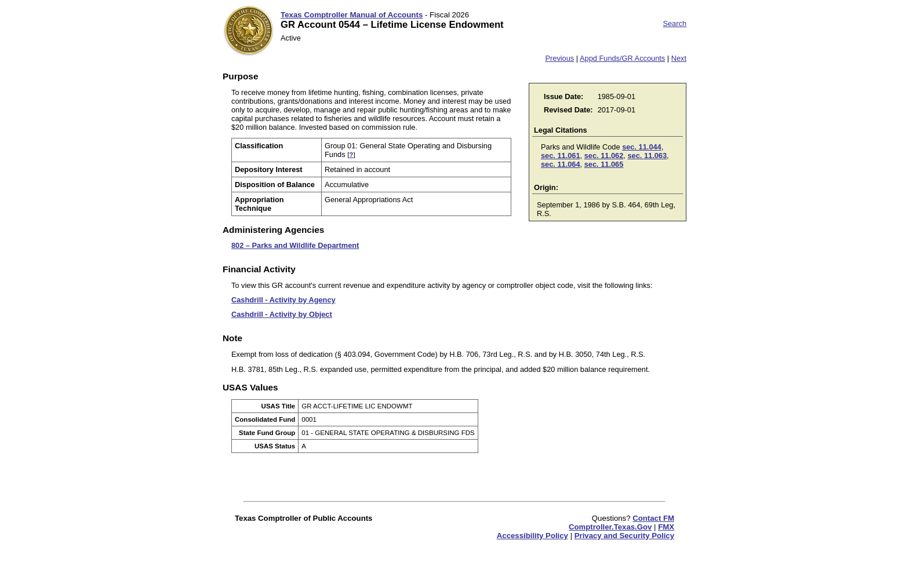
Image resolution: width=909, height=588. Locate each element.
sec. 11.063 (647, 156)
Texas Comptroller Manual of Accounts (352, 15)
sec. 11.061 (561, 156)
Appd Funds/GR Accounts (622, 58)
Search (675, 23)
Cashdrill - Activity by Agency (283, 300)
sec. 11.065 (604, 164)
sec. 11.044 (642, 147)
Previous (559, 58)
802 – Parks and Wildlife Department (295, 245)
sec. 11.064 (561, 164)
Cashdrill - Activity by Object (282, 314)
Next (679, 58)
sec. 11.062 (604, 156)
